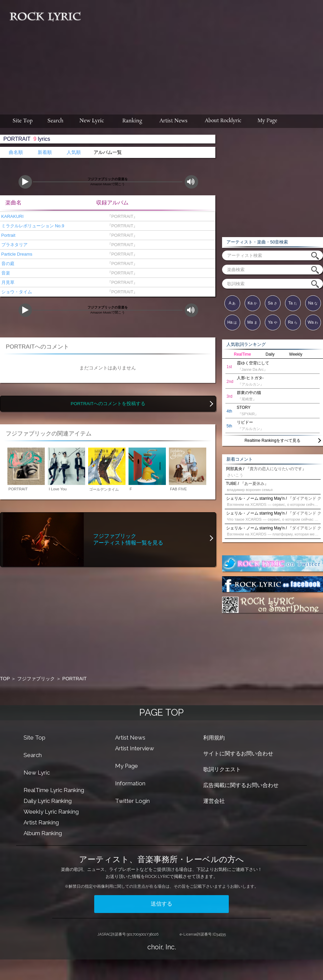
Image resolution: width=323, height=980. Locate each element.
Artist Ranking (41, 822)
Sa (273, 303)
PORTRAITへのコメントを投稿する (108, 404)
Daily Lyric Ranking (48, 801)
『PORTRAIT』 (121, 216)
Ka (252, 303)
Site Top (34, 738)
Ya (272, 322)
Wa (313, 322)
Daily (270, 354)
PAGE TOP (161, 712)
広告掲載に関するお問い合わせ (241, 785)
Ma (252, 322)
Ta (293, 303)
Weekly (296, 354)
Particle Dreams (16, 254)
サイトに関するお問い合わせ (238, 754)
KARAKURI (12, 216)
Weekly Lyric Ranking (51, 812)
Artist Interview (135, 748)
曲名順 (16, 152)
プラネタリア (14, 245)
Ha (232, 322)
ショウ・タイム (16, 292)
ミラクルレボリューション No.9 (32, 226)
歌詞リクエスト (222, 769)
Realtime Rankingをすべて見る (273, 440)
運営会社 (214, 801)
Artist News (130, 738)
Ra (293, 322)
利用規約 (214, 738)
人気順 (74, 152)
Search (33, 755)
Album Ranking (43, 833)
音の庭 (7, 264)
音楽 (5, 273)
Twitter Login (132, 801)
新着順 (45, 152)
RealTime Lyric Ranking (54, 790)
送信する (161, 904)
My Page (127, 766)
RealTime (242, 354)
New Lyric (37, 773)
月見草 (7, 282)
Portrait (8, 235)
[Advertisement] (205, 54)
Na (313, 303)
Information (130, 783)
